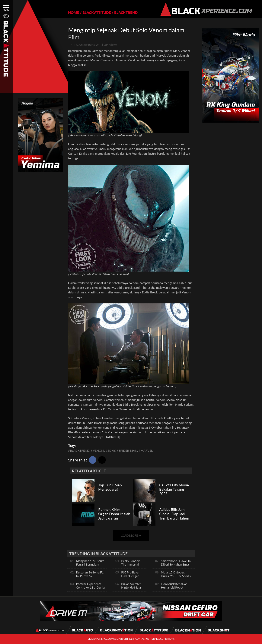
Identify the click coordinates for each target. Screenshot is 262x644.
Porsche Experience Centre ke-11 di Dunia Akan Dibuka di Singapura (90, 589)
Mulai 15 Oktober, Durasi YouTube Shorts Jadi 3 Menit (176, 576)
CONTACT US (142, 639)
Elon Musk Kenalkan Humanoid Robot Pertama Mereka (174, 587)
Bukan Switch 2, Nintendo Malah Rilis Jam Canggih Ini (133, 589)
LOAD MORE (131, 535)
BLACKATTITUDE (97, 13)
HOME (74, 13)
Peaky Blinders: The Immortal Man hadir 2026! (132, 564)
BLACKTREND (126, 13)
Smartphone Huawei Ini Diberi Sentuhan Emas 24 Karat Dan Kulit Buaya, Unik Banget (176, 566)
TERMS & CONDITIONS (163, 639)
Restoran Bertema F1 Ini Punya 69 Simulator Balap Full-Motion (90, 578)
